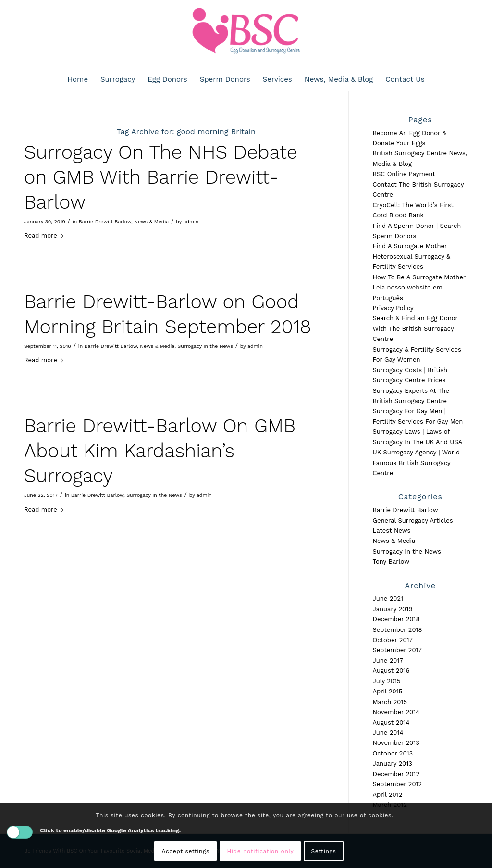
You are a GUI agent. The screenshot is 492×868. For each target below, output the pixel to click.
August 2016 (391, 671)
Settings (324, 851)
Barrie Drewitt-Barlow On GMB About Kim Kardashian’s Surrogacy (160, 451)
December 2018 (396, 619)
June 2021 (388, 598)
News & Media (151, 221)
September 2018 (398, 630)
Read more (46, 235)
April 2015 (388, 691)
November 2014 (396, 712)
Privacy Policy (393, 308)
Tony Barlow (391, 561)
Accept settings (186, 851)
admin (191, 221)
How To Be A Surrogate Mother (419, 277)
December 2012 (396, 774)
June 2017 (388, 660)
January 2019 (393, 609)
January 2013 (393, 763)
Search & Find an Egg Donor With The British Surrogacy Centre (415, 328)
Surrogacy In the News (205, 346)
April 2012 (388, 795)
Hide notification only (260, 851)
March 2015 (390, 702)
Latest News (392, 531)
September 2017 (397, 650)
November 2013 (396, 743)
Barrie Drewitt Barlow (105, 221)
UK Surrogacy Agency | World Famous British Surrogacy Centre (417, 463)
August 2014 (391, 723)
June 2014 (388, 733)
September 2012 (398, 784)
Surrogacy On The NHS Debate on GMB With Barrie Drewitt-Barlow (161, 177)
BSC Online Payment (404, 174)
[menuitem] (78, 79)
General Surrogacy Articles (413, 521)
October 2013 (393, 753)
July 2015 (387, 681)
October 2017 (393, 640)
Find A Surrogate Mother (410, 246)
